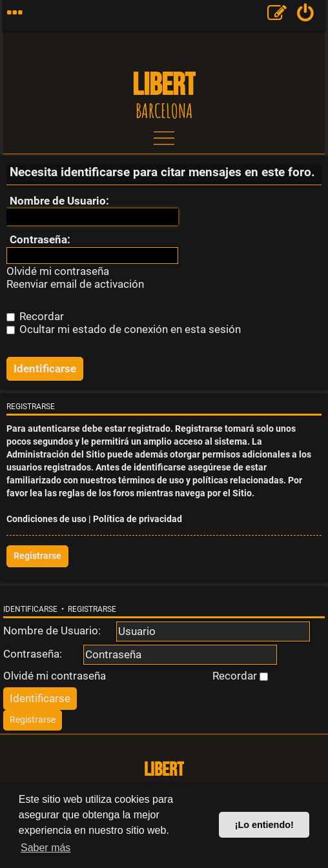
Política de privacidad (138, 519)
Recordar (35, 316)
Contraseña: (40, 239)
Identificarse (30, 609)
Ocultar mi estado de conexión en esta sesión (124, 329)
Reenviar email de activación (75, 284)
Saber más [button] (46, 848)
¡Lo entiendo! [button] (264, 825)
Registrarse (37, 556)
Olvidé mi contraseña (58, 271)
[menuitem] (306, 15)
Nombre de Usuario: (59, 201)
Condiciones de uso (46, 519)
